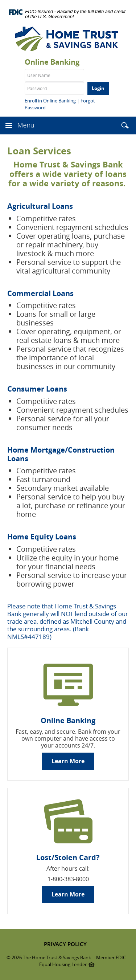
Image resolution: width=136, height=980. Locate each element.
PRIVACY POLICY (65, 944)
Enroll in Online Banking (50, 101)
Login (98, 88)
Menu (26, 125)
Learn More (68, 761)
